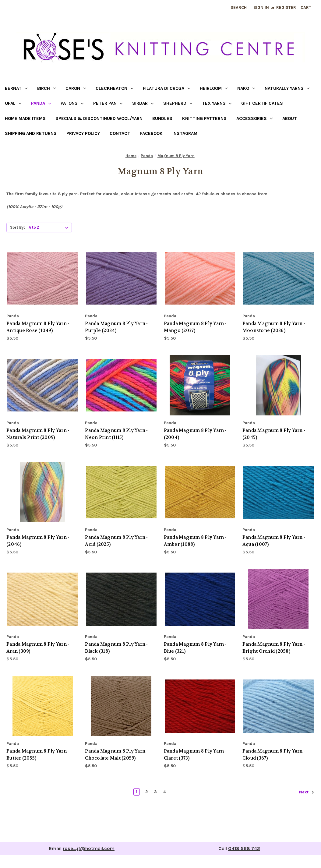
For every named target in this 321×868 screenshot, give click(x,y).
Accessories (254, 118)
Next (307, 792)
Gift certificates (262, 103)
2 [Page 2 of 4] (146, 792)
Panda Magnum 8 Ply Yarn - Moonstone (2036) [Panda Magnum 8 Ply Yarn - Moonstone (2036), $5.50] (274, 327)
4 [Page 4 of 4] (164, 792)
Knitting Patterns (204, 118)
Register (286, 7)
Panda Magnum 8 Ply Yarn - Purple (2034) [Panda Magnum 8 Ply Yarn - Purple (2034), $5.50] (116, 327)
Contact (120, 133)
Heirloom (214, 88)
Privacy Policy (83, 133)
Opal (13, 103)
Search (239, 7)
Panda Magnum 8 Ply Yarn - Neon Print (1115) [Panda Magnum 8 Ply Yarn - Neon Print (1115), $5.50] (116, 434)
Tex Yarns (217, 103)
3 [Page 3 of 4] (155, 792)
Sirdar (143, 103)
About (290, 118)
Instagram (185, 133)
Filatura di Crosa (166, 88)
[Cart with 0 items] (306, 7)
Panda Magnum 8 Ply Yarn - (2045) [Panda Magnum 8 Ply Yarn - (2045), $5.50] (274, 434)
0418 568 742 (244, 848)
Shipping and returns (31, 133)
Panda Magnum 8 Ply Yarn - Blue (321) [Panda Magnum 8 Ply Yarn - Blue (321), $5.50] (195, 648)
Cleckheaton (114, 88)
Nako (246, 88)
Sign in (261, 7)
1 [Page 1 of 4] (137, 792)
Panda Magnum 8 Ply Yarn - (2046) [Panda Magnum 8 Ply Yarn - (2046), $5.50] (38, 541)
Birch (46, 88)
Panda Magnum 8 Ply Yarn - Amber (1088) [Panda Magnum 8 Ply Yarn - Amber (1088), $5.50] (195, 541)
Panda (41, 103)
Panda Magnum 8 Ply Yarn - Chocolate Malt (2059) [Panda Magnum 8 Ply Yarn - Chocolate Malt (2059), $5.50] (116, 755)
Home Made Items (25, 118)
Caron (76, 88)
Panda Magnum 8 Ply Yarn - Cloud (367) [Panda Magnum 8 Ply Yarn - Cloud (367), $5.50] (274, 755)
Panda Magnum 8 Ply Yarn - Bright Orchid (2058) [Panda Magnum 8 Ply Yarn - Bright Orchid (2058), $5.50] (274, 648)
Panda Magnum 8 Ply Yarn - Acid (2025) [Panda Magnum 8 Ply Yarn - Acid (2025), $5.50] (116, 541)
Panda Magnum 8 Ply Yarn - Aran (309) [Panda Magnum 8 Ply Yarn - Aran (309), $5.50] (38, 648)
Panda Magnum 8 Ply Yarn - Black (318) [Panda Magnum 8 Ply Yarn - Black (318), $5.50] (116, 648)
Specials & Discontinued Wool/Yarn (99, 118)
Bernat (16, 88)
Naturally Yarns (287, 88)
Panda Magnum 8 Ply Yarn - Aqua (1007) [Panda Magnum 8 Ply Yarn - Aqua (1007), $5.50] (274, 541)
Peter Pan (108, 103)
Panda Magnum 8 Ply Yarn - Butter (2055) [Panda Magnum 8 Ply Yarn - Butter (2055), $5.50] (38, 755)
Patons (72, 103)
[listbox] (50, 228)
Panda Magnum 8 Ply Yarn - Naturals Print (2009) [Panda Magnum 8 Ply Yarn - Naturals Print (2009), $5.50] (38, 434)
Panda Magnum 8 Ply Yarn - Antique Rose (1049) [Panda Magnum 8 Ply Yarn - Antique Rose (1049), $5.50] (38, 327)
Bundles (162, 118)
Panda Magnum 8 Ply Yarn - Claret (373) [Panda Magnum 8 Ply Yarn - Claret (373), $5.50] (195, 755)
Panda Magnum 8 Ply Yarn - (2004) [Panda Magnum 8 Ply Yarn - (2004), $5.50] (195, 434)
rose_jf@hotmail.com (89, 848)
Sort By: (18, 227)
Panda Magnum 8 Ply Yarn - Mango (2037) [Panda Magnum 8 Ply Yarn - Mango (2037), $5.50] (195, 327)
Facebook (151, 133)
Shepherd (178, 103)
